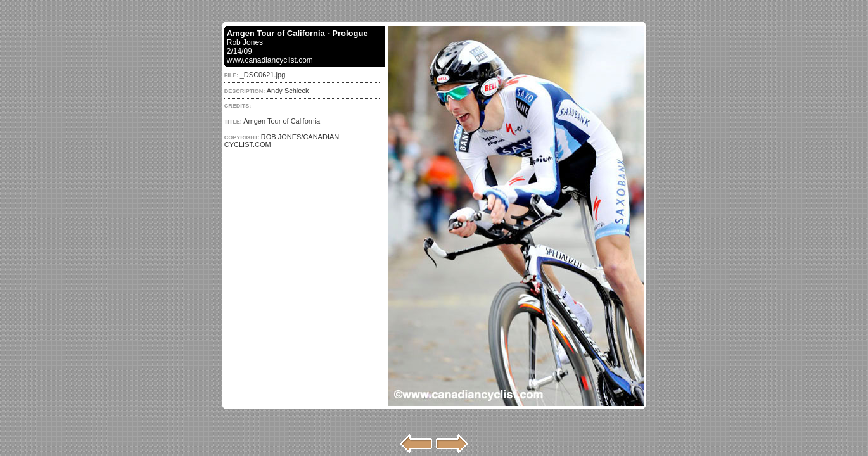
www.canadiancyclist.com (270, 60)
